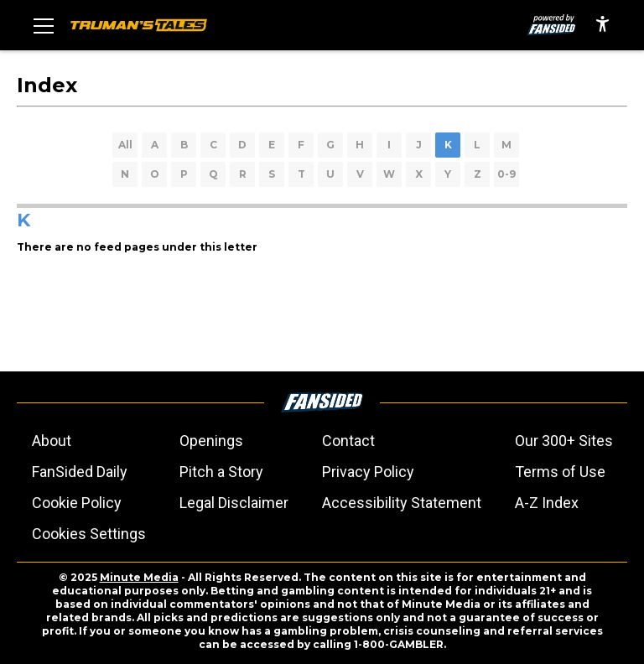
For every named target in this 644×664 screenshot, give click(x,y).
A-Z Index (547, 503)
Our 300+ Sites (564, 441)
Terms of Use (560, 472)
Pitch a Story (221, 472)
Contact (348, 441)
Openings (211, 441)
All (125, 145)
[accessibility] (602, 25)
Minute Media (139, 577)
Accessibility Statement (402, 503)
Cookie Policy (77, 503)
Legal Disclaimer (234, 503)
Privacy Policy (368, 472)
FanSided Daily (80, 472)
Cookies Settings (89, 534)
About (52, 441)
